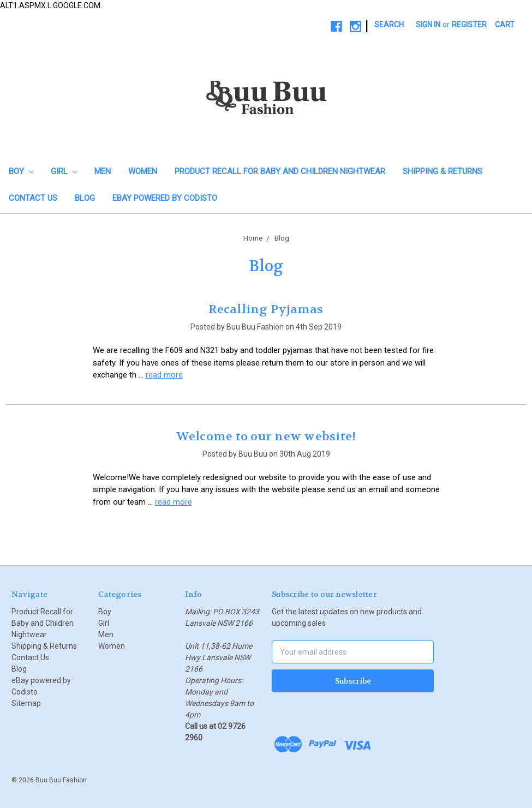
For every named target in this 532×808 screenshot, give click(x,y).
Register (469, 25)
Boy (21, 171)
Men (103, 171)
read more (164, 375)
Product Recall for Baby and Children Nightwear (280, 171)
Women (143, 171)
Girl (64, 171)
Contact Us (33, 198)
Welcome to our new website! (266, 436)
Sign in (428, 25)
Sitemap (26, 703)
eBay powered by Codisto (165, 198)
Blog (85, 198)
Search (389, 25)
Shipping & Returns (443, 171)
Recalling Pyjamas (266, 309)
